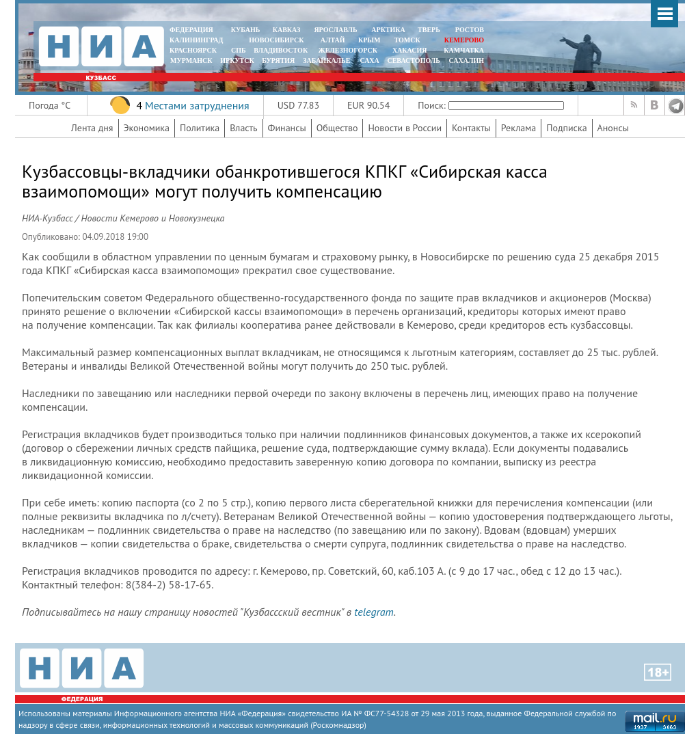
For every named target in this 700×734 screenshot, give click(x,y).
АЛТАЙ (333, 40)
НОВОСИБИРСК (276, 40)
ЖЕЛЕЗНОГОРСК (348, 50)
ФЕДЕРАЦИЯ (191, 30)
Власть (243, 128)
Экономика (147, 128)
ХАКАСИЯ (408, 50)
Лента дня (92, 128)
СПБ (239, 50)
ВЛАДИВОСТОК (281, 50)
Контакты (471, 128)
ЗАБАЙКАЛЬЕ (327, 60)
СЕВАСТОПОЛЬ (413, 60)
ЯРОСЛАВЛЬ (335, 30)
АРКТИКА (388, 30)
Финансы (287, 128)
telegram (374, 612)
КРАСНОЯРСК (193, 50)
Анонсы (613, 128)
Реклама (519, 128)
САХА (369, 60)
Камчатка (463, 50)
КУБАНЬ (245, 30)
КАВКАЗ (287, 30)
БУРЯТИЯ (278, 60)
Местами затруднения (197, 105)
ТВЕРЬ (429, 30)
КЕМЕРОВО (464, 40)
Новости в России (405, 128)
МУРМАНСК (191, 60)
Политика (200, 128)
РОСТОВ (470, 30)
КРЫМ (369, 40)
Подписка (566, 128)
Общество (337, 128)
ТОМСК (409, 40)
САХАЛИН (467, 60)
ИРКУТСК (237, 60)
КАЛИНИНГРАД (196, 40)
